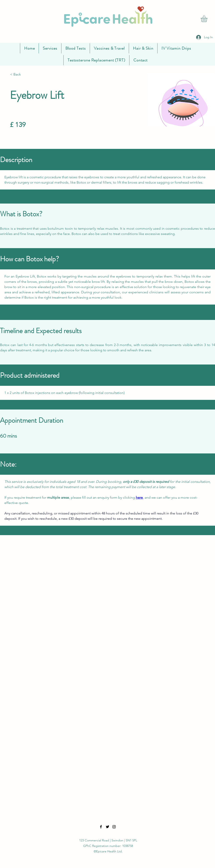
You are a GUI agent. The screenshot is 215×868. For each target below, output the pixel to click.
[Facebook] (101, 827)
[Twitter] (107, 827)
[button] (208, 19)
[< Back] (25, 74)
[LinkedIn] (114, 827)
